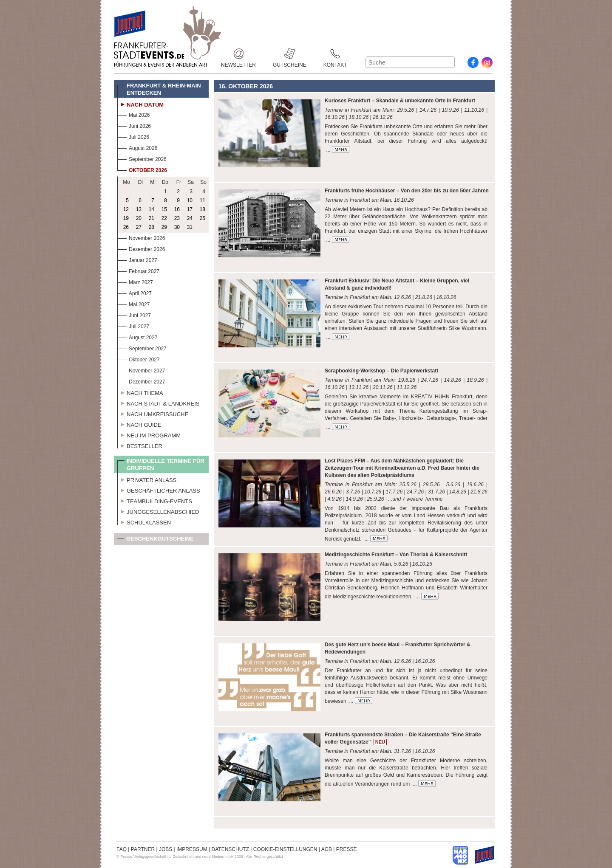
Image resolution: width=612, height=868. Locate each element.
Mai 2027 (133, 303)
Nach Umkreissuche (153, 413)
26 (126, 227)
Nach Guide (139, 424)
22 (164, 218)
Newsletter (238, 54)
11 (203, 200)
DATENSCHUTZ (230, 849)
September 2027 (142, 348)
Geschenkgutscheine (156, 540)
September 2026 (142, 158)
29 (164, 227)
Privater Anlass (147, 479)
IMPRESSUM (192, 849)
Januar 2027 (137, 259)
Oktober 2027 (139, 359)
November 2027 (141, 370)
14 (152, 209)
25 (203, 218)
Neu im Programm (149, 434)
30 (177, 227)
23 (177, 218)
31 (190, 227)
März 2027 (135, 281)
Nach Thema (140, 392)
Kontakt (335, 54)
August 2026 (137, 147)
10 (190, 200)
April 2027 (135, 292)
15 (164, 209)
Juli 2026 (133, 136)
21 (152, 218)
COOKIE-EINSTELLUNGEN (285, 849)
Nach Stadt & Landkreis (158, 403)
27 (139, 227)
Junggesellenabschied (158, 511)
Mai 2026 (133, 114)
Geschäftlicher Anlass (159, 490)
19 (126, 218)
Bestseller (140, 445)
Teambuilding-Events (155, 500)
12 (126, 209)
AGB (327, 849)
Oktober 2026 (142, 169)
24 (190, 218)
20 (139, 218)
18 (203, 209)
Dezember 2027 (141, 381)
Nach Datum (140, 104)
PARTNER (143, 849)
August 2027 (137, 337)
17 (190, 209)
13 (139, 209)
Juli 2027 (133, 325)
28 (152, 227)
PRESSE (347, 849)
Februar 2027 (138, 270)
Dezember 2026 (141, 248)
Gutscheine (290, 54)
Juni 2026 (134, 125)
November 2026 (141, 237)
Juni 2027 (134, 314)
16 (177, 209)
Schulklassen (144, 521)
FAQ (122, 849)
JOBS (166, 849)
